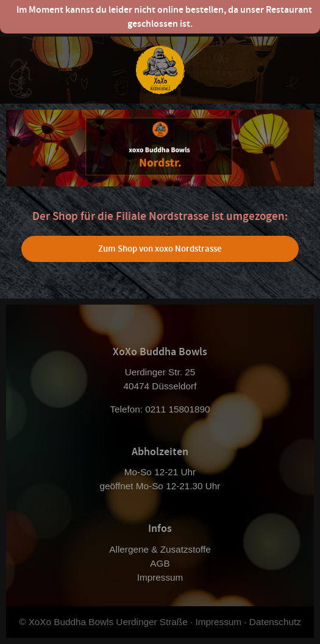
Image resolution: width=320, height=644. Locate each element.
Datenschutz (275, 622)
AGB (160, 563)
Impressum (160, 577)
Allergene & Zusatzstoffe (160, 549)
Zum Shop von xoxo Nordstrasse (160, 249)
